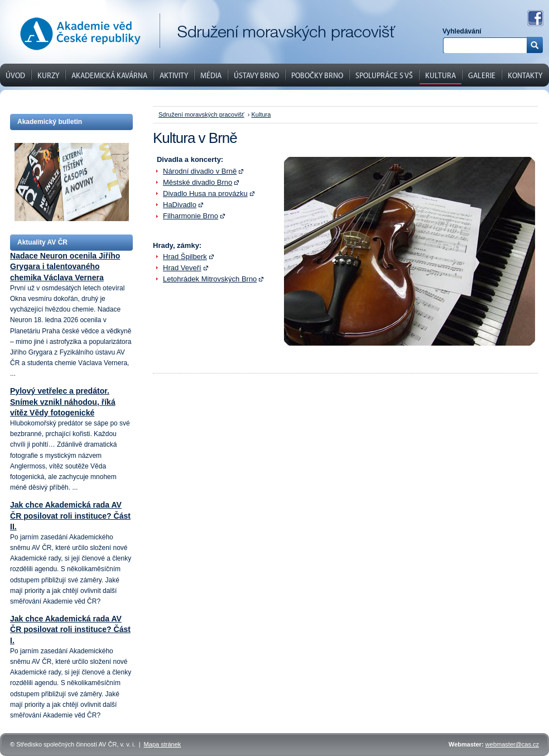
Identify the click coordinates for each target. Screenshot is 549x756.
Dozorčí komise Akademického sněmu (280, 47)
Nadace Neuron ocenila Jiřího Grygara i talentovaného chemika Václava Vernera (65, 266)
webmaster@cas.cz (512, 744)
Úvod (15, 75)
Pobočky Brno (317, 75)
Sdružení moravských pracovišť (201, 114)
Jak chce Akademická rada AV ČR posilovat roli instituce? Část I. (70, 629)
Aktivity (174, 75)
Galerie (482, 75)
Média (211, 75)
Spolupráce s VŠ (384, 75)
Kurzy (48, 75)
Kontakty (525, 75)
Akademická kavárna (109, 75)
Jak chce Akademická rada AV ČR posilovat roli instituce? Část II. (70, 515)
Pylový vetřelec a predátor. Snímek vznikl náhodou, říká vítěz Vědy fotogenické (63, 401)
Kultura (440, 75)
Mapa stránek (163, 744)
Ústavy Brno (256, 75)
